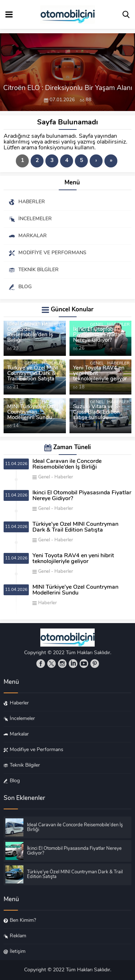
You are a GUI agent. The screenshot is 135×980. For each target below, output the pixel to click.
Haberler (53, 325)
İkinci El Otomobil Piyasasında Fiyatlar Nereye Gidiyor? (98, 335)
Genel (31, 325)
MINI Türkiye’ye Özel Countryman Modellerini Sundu (33, 412)
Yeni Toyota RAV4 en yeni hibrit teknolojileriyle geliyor (100, 374)
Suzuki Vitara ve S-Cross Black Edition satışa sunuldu (97, 412)
